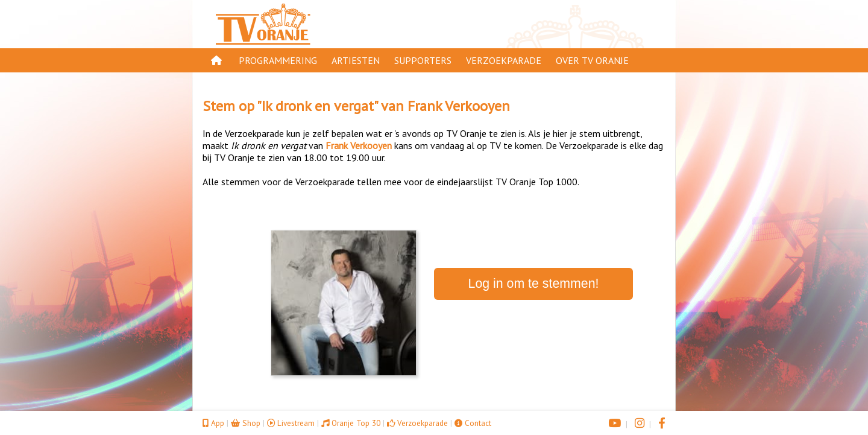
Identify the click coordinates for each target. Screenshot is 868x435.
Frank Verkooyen (459, 106)
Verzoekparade (504, 60)
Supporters (423, 60)
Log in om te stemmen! (534, 284)
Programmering (278, 60)
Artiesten (356, 60)
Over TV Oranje (592, 60)
